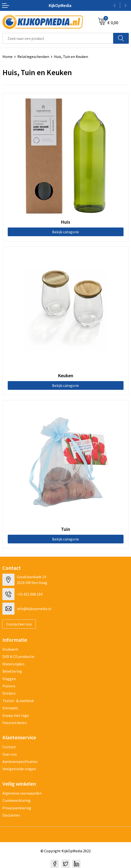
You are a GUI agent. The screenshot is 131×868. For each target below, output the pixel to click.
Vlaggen (9, 679)
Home (7, 57)
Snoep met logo (16, 715)
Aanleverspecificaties (20, 761)
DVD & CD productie (18, 656)
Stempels (10, 708)
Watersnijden (13, 664)
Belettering (12, 671)
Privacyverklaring (17, 808)
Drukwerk (10, 649)
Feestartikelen (15, 723)
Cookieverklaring (17, 800)
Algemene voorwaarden (22, 793)
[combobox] (58, 38)
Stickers (9, 693)
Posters (9, 686)
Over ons (10, 754)
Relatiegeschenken (33, 57)
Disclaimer (11, 815)
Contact (9, 747)
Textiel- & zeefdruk (18, 701)
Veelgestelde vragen (19, 769)
